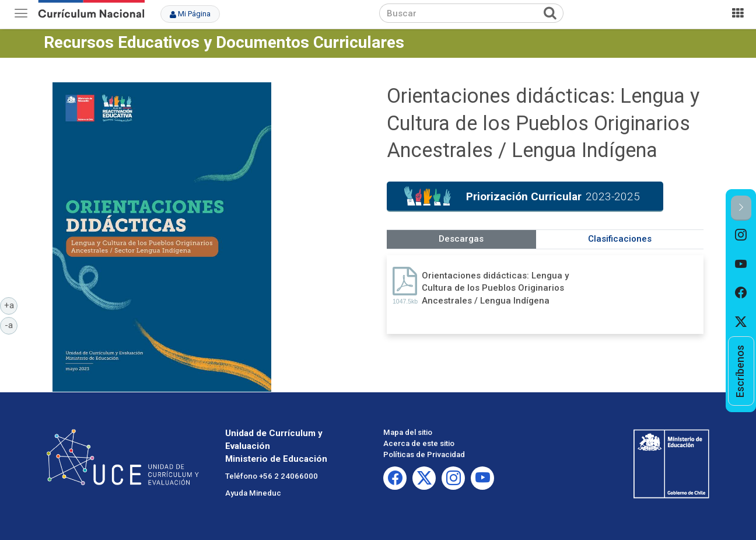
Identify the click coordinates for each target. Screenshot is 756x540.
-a (11, 325)
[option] (741, 235)
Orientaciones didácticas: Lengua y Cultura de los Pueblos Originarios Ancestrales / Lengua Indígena (495, 288)
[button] (741, 208)
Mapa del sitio (408, 432)
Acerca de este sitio (419, 443)
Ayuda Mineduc (253, 493)
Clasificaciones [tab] (620, 239)
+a (11, 305)
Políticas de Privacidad (424, 454)
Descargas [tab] (461, 239)
